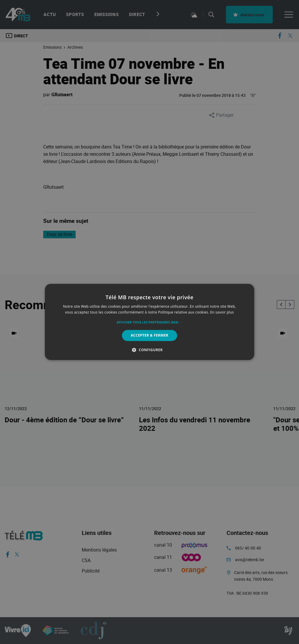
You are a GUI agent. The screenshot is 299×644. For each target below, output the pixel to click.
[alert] (149, 322)
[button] (149, 322)
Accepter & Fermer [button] (150, 335)
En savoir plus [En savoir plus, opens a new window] (222, 313)
